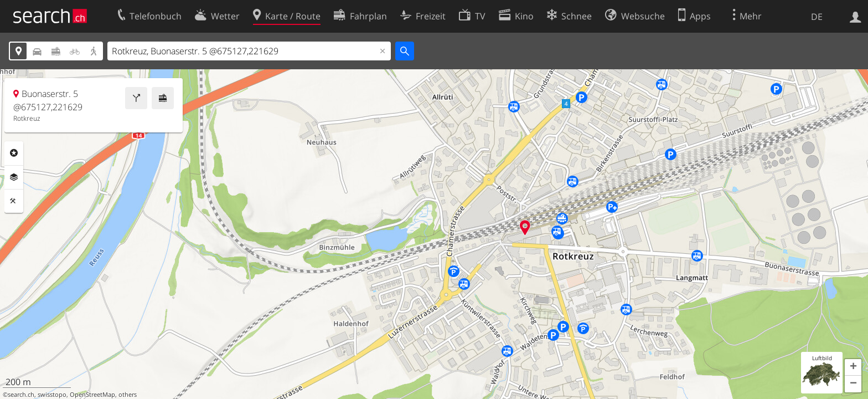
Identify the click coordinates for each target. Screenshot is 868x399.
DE (817, 17)
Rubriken (14, 153)
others (128, 395)
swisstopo (52, 395)
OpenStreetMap (92, 395)
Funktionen (14, 201)
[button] (853, 367)
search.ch (21, 395)
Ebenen (14, 177)
